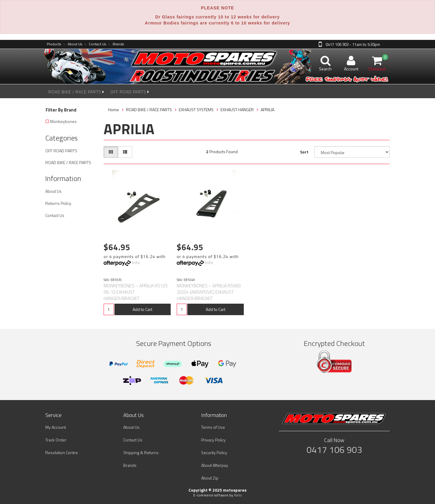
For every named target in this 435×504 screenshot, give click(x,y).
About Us (73, 44)
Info (136, 262)
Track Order (56, 440)
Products (54, 44)
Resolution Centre (62, 452)
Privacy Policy (213, 440)
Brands (116, 44)
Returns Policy (58, 203)
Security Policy (214, 452)
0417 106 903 (334, 450)
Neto (238, 495)
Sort (304, 152)
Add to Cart (142, 309)
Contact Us (95, 44)
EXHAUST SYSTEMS (196, 110)
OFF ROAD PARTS (130, 92)
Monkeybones (63, 121)
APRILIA (267, 110)
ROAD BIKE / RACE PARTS (76, 92)
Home (114, 110)
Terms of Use (213, 427)
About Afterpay (215, 465)
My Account (56, 427)
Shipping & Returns (141, 452)
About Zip (210, 478)
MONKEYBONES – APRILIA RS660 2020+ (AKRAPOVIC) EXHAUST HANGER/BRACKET (209, 292)
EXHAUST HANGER (237, 110)
